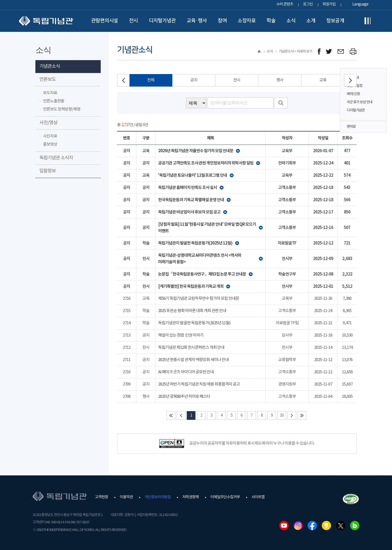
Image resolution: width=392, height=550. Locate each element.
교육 (323, 80)
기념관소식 (50, 66)
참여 (222, 21)
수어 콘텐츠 (285, 4)
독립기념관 (46, 21)
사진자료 (50, 136)
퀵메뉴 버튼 (379, 90)
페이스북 (312, 525)
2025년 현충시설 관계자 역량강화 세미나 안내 (193, 360)
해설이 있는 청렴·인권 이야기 (181, 335)
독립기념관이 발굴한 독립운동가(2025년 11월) (194, 323)
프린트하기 (353, 52)
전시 (134, 21)
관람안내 (353, 78)
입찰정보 (48, 171)
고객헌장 (102, 497)
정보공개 (335, 21)
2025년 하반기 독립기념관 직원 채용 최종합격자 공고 (199, 384)
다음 (292, 415)
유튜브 (284, 525)
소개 (311, 21)
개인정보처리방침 (158, 497)
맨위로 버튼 (379, 127)
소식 (291, 21)
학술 (271, 21)
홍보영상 (50, 144)
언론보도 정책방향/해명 (62, 109)
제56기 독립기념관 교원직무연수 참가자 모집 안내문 (199, 299)
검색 (281, 103)
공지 (194, 80)
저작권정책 (191, 497)
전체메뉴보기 (367, 21)
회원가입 (329, 4)
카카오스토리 (326, 525)
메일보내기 (341, 52)
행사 (280, 80)
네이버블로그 (355, 525)
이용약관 (126, 497)
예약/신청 (353, 94)
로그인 (308, 4)
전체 (151, 80)
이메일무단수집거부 (225, 497)
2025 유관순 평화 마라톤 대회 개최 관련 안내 (192, 311)
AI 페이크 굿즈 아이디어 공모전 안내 (186, 372)
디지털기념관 (162, 21)
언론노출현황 (54, 101)
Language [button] (360, 4)
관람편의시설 (105, 21)
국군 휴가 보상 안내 (360, 102)
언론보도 (48, 80)
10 (282, 415)
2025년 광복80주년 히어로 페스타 (184, 397)
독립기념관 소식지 (56, 158)
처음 (171, 415)
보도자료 (50, 93)
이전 (181, 415)
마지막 (302, 415)
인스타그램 (298, 525)
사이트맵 (258, 497)
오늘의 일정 (355, 86)
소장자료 (247, 21)
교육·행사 (197, 21)
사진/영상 (48, 123)
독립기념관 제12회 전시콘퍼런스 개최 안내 (191, 348)
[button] (350, 80)
